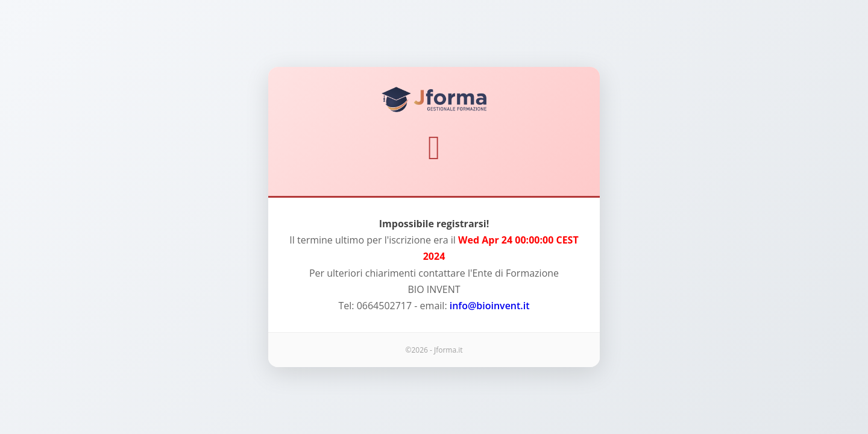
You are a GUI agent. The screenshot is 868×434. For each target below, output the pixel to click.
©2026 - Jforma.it (434, 350)
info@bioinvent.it (490, 306)
